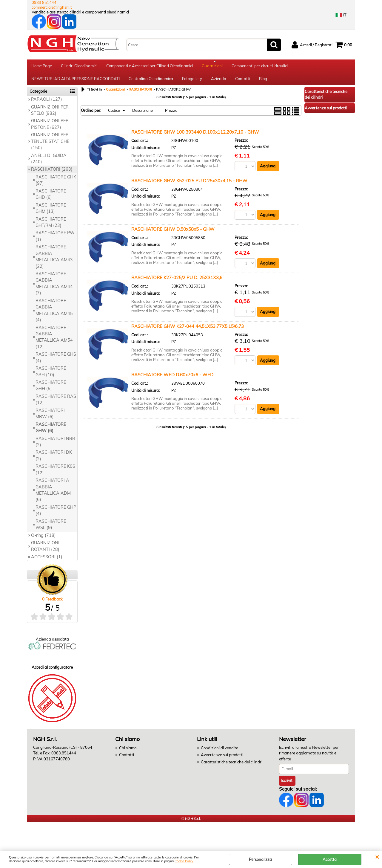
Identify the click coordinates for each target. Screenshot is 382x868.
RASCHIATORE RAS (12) (56, 403)
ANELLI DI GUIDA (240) (49, 162)
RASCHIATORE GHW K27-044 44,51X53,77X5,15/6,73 (188, 330)
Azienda (219, 82)
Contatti (243, 82)
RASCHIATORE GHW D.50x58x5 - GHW (173, 233)
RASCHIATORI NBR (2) (55, 446)
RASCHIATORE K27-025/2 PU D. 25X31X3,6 (177, 282)
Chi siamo (128, 752)
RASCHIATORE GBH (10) (51, 375)
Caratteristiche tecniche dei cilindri (232, 766)
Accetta (330, 859)
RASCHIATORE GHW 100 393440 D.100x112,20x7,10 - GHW (195, 136)
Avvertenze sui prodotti (222, 759)
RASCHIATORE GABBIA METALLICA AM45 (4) (54, 314)
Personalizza (260, 859)
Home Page (42, 67)
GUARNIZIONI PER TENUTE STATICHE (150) (50, 145)
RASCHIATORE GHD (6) (51, 198)
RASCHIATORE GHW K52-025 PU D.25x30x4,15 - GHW (189, 185)
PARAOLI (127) (47, 103)
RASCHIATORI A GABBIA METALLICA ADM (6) (53, 494)
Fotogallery (192, 82)
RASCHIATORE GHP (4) (56, 514)
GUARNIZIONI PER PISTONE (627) (50, 128)
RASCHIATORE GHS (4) (56, 362)
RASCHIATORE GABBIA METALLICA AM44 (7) (54, 287)
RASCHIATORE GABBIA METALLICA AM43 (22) (54, 261)
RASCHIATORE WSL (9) (51, 528)
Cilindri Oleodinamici (79, 67)
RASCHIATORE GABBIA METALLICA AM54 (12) (54, 341)
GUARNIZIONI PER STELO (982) (50, 114)
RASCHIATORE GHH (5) (51, 389)
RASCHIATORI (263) (52, 173)
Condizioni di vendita (220, 752)
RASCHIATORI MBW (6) (50, 417)
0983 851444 (44, 2)
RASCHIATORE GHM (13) (51, 212)
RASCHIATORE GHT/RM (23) (51, 226)
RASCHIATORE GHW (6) (51, 431)
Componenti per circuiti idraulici (260, 67)
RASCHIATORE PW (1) (55, 240)
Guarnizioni (212, 67)
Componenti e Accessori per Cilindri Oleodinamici (150, 67)
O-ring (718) (43, 539)
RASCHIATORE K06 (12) (55, 474)
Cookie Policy (184, 861)
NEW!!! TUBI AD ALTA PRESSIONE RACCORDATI (76, 82)
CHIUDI (377, 857)
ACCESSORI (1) (47, 561)
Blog (263, 82)
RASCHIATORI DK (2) (54, 460)
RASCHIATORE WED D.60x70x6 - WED (172, 379)
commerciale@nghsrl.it (52, 7)
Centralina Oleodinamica (151, 82)
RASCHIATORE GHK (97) (56, 184)
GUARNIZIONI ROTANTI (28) (45, 550)
